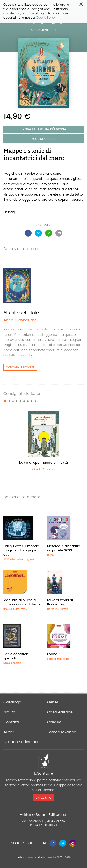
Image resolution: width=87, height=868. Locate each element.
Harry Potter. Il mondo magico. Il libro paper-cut (22, 551)
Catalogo (12, 702)
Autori (9, 732)
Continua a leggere (20, 367)
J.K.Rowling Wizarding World (20, 559)
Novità (10, 712)
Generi (53, 702)
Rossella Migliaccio (58, 659)
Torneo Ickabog (62, 732)
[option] (43, 442)
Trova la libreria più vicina (43, 129)
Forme (52, 654)
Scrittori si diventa (21, 742)
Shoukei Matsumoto (15, 609)
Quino (50, 555)
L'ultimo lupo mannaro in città (43, 463)
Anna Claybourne (43, 30)
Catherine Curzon (58, 609)
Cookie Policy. (46, 10)
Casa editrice (60, 712)
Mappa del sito (37, 857)
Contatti (11, 722)
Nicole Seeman (12, 663)
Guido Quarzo (43, 469)
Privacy (22, 857)
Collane (54, 722)
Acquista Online (43, 139)
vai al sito (43, 798)
